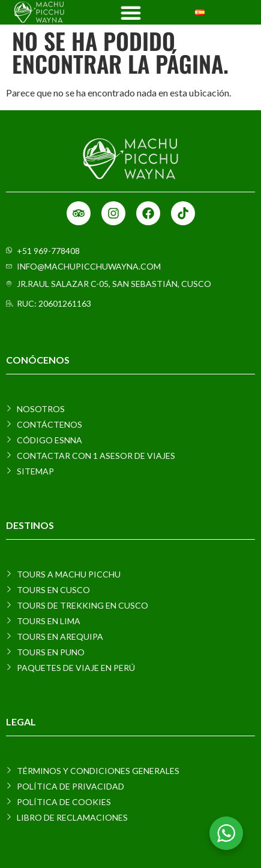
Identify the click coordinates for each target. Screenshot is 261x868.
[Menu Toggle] (131, 13)
